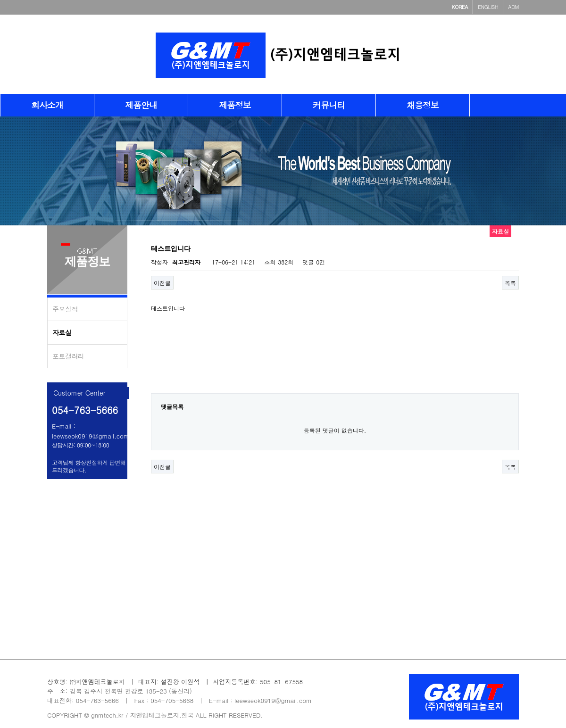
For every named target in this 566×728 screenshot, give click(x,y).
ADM (513, 7)
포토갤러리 (68, 356)
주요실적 (65, 309)
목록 (510, 283)
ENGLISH (488, 7)
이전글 (162, 283)
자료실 (62, 332)
